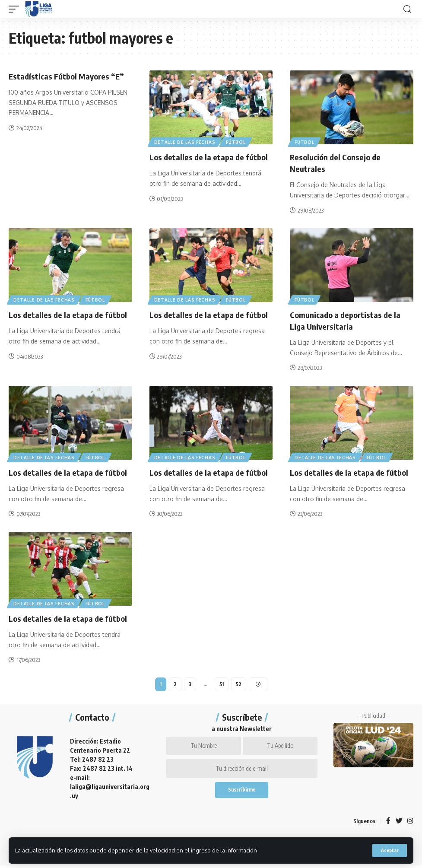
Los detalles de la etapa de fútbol (211, 157)
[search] (407, 9)
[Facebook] (388, 823)
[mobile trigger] (16, 9)
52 (239, 682)
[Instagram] (410, 823)
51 (222, 682)
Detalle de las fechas (185, 142)
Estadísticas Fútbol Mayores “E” (69, 76)
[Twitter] (399, 823)
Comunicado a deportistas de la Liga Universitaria (348, 319)
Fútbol (237, 142)
